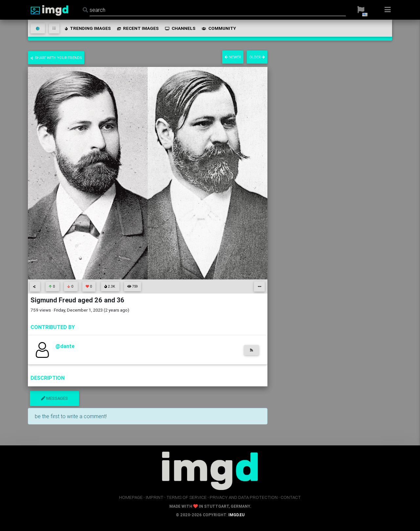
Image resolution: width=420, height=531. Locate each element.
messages (54, 398)
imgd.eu (236, 515)
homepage (131, 497)
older (257, 57)
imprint (155, 497)
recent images (137, 28)
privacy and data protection (244, 497)
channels (180, 28)
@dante (65, 346)
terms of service (187, 497)
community (218, 28)
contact (291, 497)
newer (233, 57)
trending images (87, 28)
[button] (361, 10)
